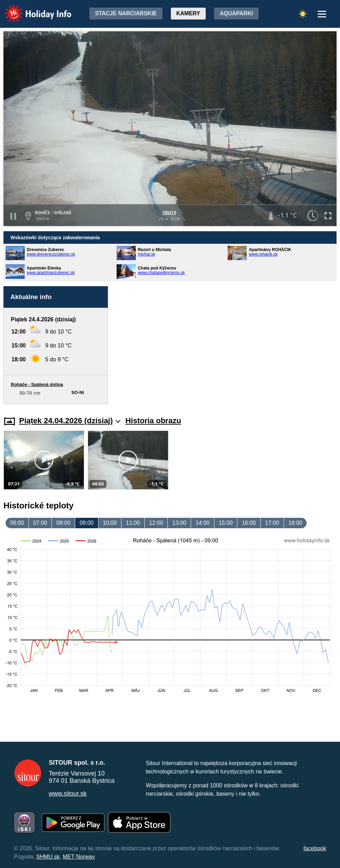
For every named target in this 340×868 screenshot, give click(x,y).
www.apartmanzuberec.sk (51, 273)
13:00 (179, 523)
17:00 (272, 523)
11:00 (133, 523)
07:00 (40, 523)
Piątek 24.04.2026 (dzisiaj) (70, 421)
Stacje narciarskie (126, 13)
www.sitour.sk (68, 794)
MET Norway (79, 857)
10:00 (110, 523)
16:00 (249, 523)
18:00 (295, 523)
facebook (315, 848)
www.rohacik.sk (263, 254)
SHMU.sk (48, 857)
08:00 (63, 523)
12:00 (156, 523)
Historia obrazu (153, 421)
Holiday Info (31, 9)
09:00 (87, 523)
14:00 (203, 523)
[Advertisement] (226, 345)
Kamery (188, 13)
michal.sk (147, 254)
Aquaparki (236, 13)
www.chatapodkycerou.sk (161, 273)
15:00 (226, 523)
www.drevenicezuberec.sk (51, 254)
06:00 (17, 523)
